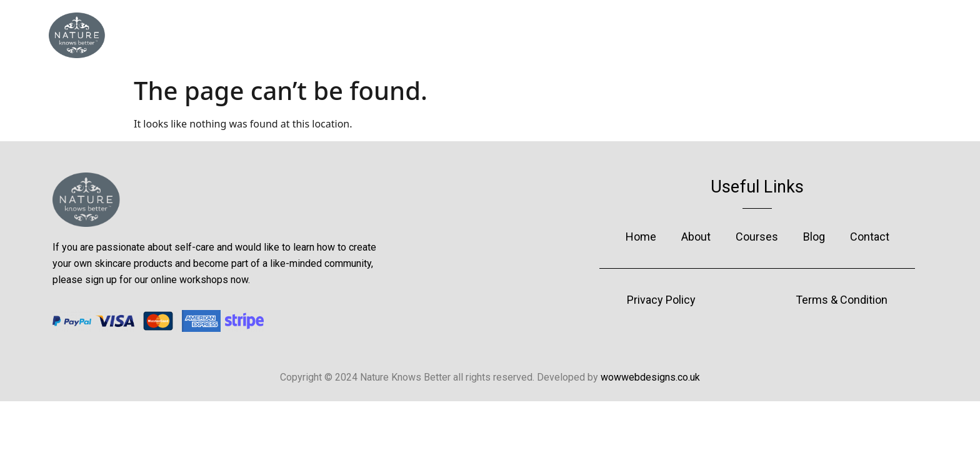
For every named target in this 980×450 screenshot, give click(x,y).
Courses (534, 36)
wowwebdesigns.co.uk (650, 377)
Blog (615, 36)
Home (370, 36)
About (449, 36)
